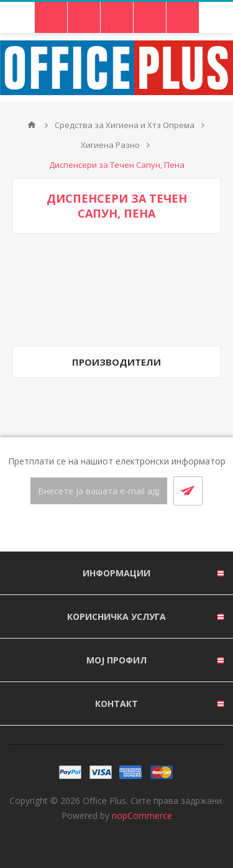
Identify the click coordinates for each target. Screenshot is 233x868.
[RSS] (132, 529)
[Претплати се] (99, 491)
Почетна (32, 125)
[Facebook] (102, 529)
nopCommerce (142, 815)
